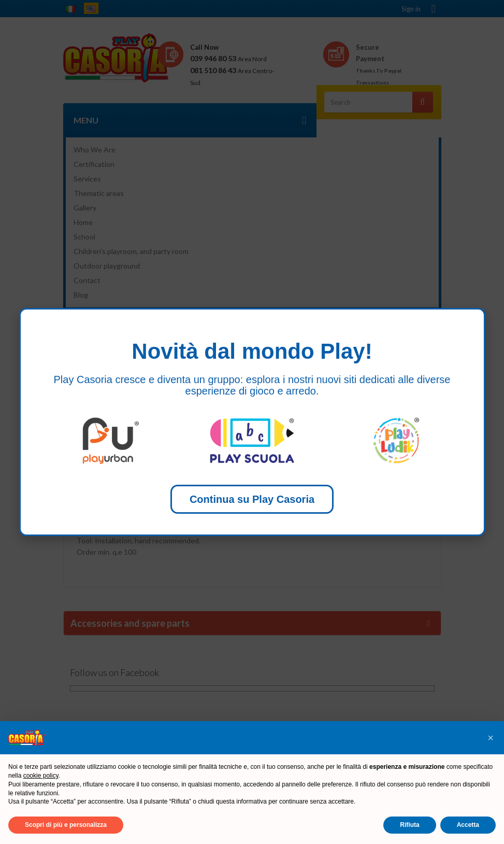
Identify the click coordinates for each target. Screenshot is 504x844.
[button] (491, 738)
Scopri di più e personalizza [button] (66, 825)
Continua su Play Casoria (252, 499)
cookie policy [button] (41, 776)
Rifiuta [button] (409, 825)
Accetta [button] (468, 825)
